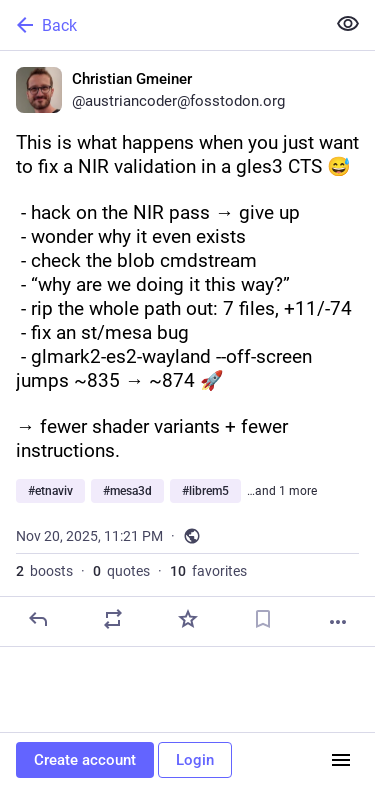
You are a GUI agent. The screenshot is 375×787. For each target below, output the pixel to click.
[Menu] (341, 760)
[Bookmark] (263, 619)
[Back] (160, 25)
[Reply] (38, 619)
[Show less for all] (348, 24)
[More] (338, 622)
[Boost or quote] (113, 619)
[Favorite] (188, 619)
